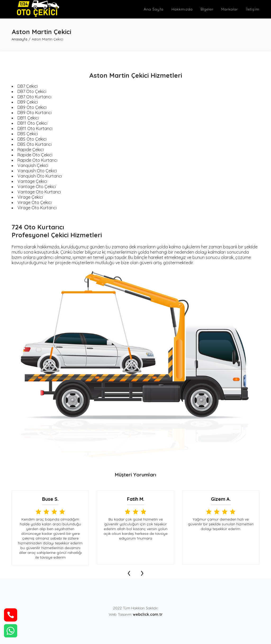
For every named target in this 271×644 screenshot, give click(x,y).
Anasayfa (19, 39)
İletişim (253, 9)
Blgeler (207, 9)
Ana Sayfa (154, 9)
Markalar (230, 9)
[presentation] (129, 572)
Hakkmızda (182, 9)
